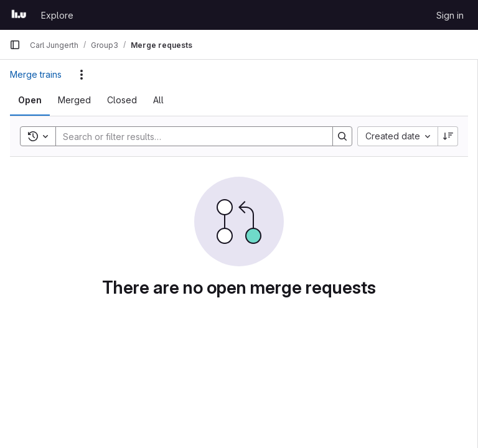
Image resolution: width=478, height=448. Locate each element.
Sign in (450, 15)
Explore (57, 15)
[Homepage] (19, 15)
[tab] (30, 100)
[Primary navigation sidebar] (15, 45)
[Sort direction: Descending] (448, 136)
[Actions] (82, 75)
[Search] (188, 136)
